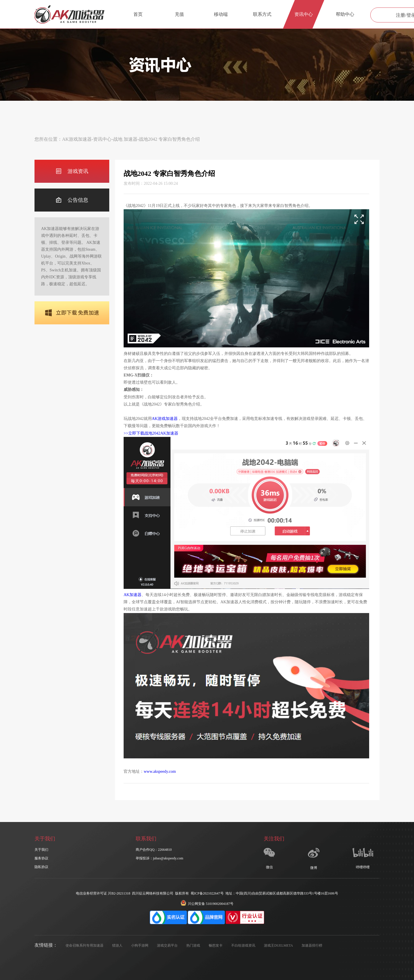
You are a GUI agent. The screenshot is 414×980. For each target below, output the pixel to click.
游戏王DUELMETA (278, 945)
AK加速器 (133, 595)
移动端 (221, 14)
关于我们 (41, 850)
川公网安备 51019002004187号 (207, 904)
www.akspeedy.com (160, 771)
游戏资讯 (72, 171)
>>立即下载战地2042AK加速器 (151, 433)
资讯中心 (304, 14)
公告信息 (72, 200)
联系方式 (262, 14)
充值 (179, 14)
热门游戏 (193, 945)
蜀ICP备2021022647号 (207, 893)
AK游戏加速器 (77, 139)
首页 (138, 14)
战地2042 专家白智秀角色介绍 (169, 139)
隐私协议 (41, 867)
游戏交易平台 (167, 945)
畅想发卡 (216, 945)
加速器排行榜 (312, 945)
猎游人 (117, 945)
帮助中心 (345, 14)
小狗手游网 (140, 945)
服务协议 (41, 858)
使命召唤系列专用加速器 (85, 945)
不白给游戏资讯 (243, 945)
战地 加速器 (125, 139)
